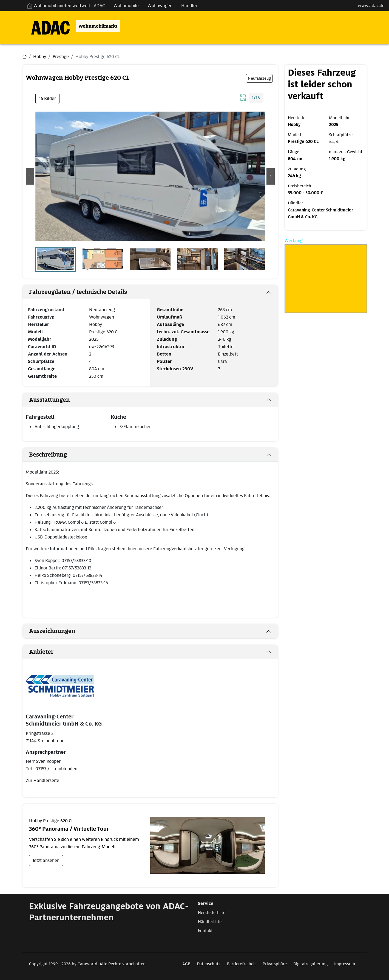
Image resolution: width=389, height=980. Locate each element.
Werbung (294, 241)
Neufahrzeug (102, 310)
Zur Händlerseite (42, 780)
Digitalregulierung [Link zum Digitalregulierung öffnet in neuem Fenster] (310, 964)
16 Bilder (47, 98)
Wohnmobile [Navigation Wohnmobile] (126, 6)
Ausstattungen (49, 400)
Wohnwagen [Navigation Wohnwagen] (160, 6)
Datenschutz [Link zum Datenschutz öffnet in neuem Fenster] (209, 964)
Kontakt (205, 931)
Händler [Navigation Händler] (189, 6)
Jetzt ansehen (46, 860)
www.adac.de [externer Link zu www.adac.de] (371, 6)
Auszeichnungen (52, 631)
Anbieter (41, 652)
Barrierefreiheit (242, 964)
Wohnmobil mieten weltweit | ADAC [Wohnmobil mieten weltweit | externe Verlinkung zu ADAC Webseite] (66, 6)
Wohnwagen (102, 317)
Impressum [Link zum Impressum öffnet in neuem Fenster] (345, 964)
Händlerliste (210, 922)
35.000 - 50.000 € (306, 193)
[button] (30, 176)
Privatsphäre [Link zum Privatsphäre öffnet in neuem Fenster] (275, 964)
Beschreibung (48, 455)
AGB (186, 964)
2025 (94, 339)
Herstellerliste (212, 913)
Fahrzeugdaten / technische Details (78, 292)
